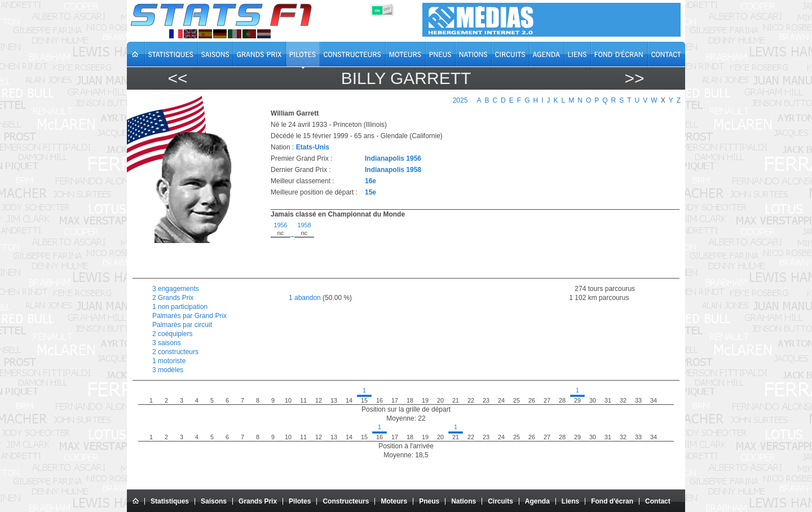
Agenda (537, 501)
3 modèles (168, 370)
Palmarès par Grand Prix (189, 316)
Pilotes (300, 501)
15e (370, 192)
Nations (464, 501)
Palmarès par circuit (182, 325)
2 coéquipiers (172, 334)
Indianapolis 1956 (393, 158)
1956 (280, 225)
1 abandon (305, 298)
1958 (304, 225)
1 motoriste (169, 361)
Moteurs (394, 501)
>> (634, 78)
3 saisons (167, 343)
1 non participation (180, 307)
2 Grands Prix (173, 298)
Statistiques (170, 501)
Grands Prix (258, 501)
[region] (469, 247)
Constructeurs (346, 501)
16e (370, 181)
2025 (460, 100)
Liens (570, 501)
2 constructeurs (175, 352)
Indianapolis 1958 (393, 170)
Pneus (429, 501)
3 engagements (176, 289)
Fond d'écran (612, 501)
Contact (658, 501)
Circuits (500, 501)
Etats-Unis (313, 147)
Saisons (214, 501)
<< (177, 78)
